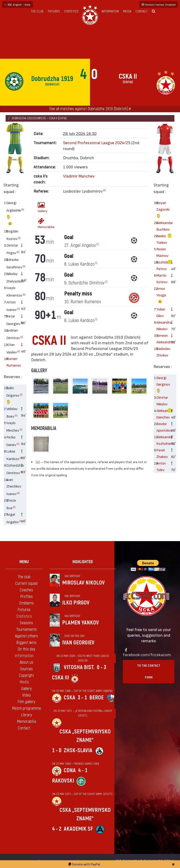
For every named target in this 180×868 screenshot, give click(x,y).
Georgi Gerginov (162, 385)
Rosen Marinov (162, 252)
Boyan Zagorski (162, 210)
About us (26, 662)
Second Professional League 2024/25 (97, 142)
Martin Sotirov (162, 278)
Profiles (26, 597)
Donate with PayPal (84, 864)
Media (127, 11)
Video (26, 695)
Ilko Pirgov (76, 603)
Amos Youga (161, 296)
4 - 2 (57, 829)
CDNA (70, 770)
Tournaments (26, 630)
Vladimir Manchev (79, 176)
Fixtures (54, 11)
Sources (26, 669)
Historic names (159, 4)
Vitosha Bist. (79, 667)
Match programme (26, 708)
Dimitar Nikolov (162, 401)
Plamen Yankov (81, 623)
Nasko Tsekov (162, 239)
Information (110, 11)
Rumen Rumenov (12, 362)
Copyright (26, 676)
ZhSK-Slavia (78, 750)
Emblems (26, 603)
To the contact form (149, 672)
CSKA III (60, 678)
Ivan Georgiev (78, 643)
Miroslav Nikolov (83, 583)
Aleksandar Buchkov (162, 226)
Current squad (26, 583)
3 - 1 (82, 698)
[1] (23, 209)
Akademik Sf (78, 829)
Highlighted (83, 562)
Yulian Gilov (161, 312)
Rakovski (63, 781)
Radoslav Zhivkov (162, 352)
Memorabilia (43, 223)
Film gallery (26, 702)
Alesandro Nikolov (162, 325)
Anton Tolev (161, 466)
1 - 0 (57, 750)
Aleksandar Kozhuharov (162, 440)
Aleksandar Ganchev (162, 414)
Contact (142, 11)
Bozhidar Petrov (162, 265)
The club (37, 11)
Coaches (26, 590)
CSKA (69, 698)
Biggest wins (26, 643)
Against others (26, 636)
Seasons (26, 623)
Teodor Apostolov (162, 427)
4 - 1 (83, 770)
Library (26, 715)
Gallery (43, 207)
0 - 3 (101, 667)
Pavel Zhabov (162, 453)
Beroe (96, 698)
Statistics (71, 11)
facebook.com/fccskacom (147, 654)
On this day (26, 649)
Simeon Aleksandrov (162, 339)
